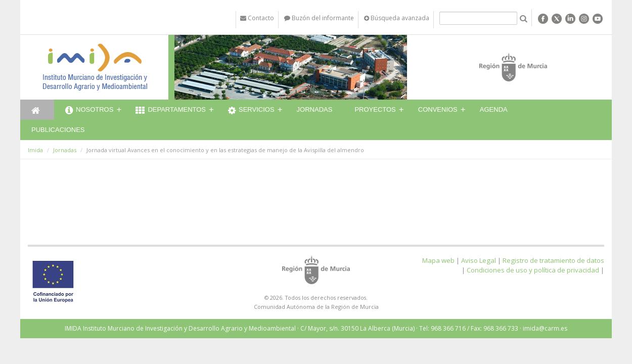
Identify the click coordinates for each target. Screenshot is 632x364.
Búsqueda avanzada (397, 18)
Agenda (494, 109)
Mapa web (438, 260)
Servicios (251, 111)
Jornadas (315, 109)
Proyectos (375, 109)
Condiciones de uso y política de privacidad (533, 270)
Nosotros (89, 111)
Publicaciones (58, 130)
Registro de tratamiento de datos (553, 260)
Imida (35, 150)
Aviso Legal (479, 260)
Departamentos (171, 111)
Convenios (438, 109)
